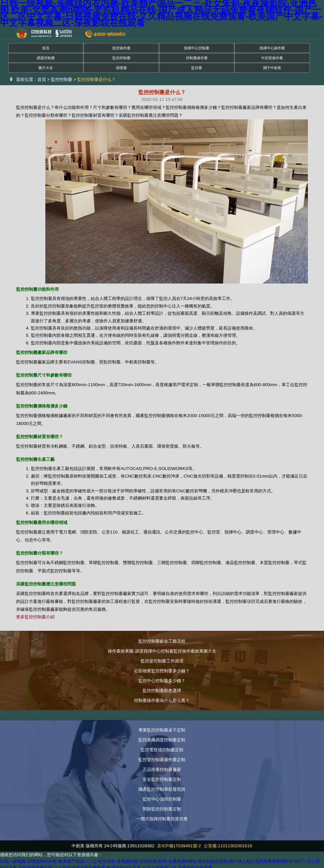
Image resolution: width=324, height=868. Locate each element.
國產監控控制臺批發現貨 (162, 789)
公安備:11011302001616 (228, 846)
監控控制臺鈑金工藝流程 (162, 641)
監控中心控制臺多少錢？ (162, 681)
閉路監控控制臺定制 (162, 809)
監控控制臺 (121, 58)
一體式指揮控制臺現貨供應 (162, 819)
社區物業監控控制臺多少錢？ (162, 671)
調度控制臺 (46, 58)
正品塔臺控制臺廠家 (162, 769)
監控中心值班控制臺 (162, 799)
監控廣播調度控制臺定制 (162, 740)
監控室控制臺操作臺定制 (162, 760)
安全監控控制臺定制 (162, 779)
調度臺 (121, 68)
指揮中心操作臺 (272, 48)
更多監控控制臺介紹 (35, 617)
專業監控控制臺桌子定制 (162, 730)
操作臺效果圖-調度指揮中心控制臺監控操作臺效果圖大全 (162, 651)
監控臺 (197, 68)
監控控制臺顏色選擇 (162, 691)
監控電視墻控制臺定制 (162, 750)
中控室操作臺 (272, 58)
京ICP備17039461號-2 (179, 846)
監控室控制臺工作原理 (162, 661)
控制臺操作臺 (197, 58)
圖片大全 (46, 68)
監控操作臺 (121, 48)
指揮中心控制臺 (197, 48)
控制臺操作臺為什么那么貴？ (162, 700)
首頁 (46, 48)
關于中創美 (272, 68)
